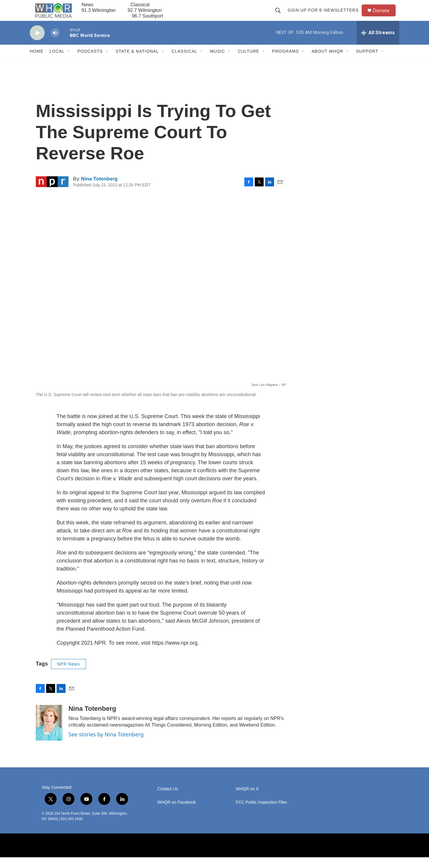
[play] (37, 43)
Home (37, 62)
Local (57, 62)
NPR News (69, 674)
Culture (248, 62)
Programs (285, 62)
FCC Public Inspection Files (261, 813)
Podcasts (90, 62)
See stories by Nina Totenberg (106, 745)
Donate (384, 16)
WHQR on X (247, 800)
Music (217, 62)
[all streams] (378, 43)
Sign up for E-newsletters (325, 15)
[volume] (55, 43)
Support (367, 62)
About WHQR (327, 62)
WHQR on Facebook (177, 813)
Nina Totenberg (99, 189)
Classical (184, 62)
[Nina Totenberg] (49, 733)
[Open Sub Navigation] (69, 62)
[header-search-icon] (280, 15)
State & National (137, 62)
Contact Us (168, 800)
